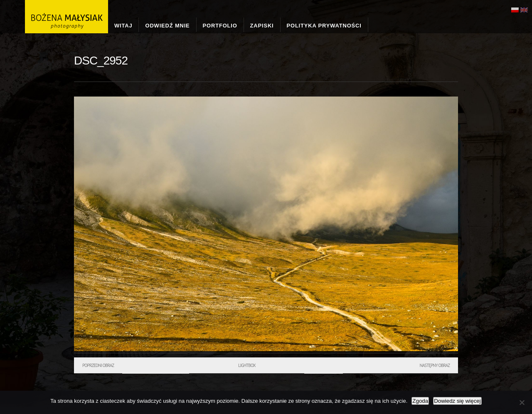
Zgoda (420, 401)
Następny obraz (435, 365)
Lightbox (247, 365)
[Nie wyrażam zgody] (522, 402)
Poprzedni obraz (98, 365)
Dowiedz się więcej (457, 401)
